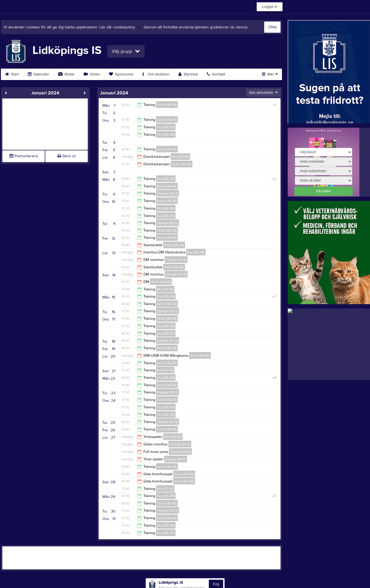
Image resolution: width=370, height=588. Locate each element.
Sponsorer (121, 74)
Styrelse (188, 74)
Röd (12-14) (165, 289)
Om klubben (156, 74)
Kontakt (216, 74)
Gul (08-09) (166, 127)
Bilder (67, 74)
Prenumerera (24, 156)
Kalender (39, 74)
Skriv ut (66, 156)
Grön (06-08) (167, 105)
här (139, 27)
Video (92, 74)
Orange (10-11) (168, 193)
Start (12, 74)
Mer (270, 74)
